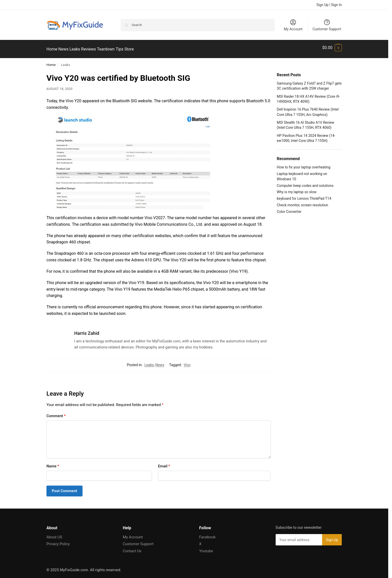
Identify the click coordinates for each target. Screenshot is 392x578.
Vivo (187, 362)
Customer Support (327, 25)
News (160, 362)
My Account (293, 25)
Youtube (206, 548)
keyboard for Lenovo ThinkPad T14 (304, 196)
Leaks (149, 362)
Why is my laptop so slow (297, 189)
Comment (56, 413)
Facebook (207, 534)
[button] (332, 48)
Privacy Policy (58, 541)
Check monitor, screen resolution (303, 202)
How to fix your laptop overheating (304, 164)
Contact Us (132, 548)
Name (53, 463)
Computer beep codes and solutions (305, 183)
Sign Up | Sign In (329, 5)
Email (164, 463)
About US (54, 534)
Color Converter (289, 209)
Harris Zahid (87, 330)
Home (51, 62)
